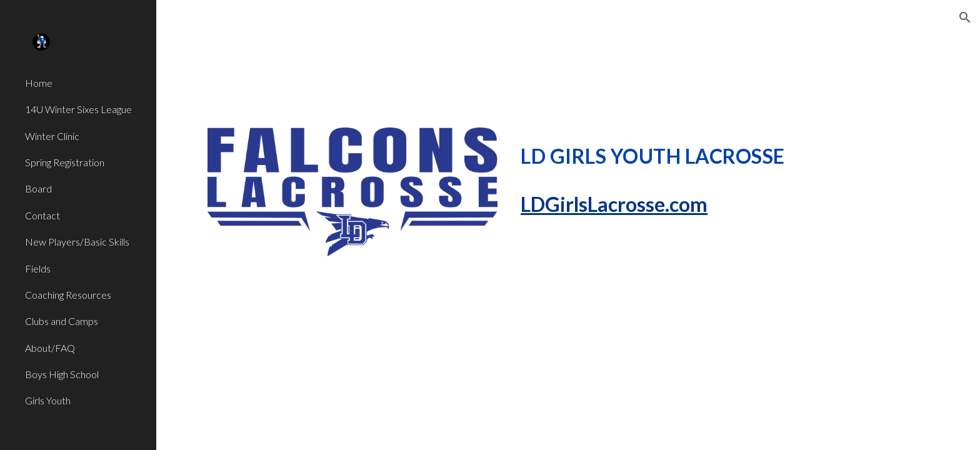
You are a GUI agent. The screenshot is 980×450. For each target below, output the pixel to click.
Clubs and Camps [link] (62, 321)
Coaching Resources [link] (68, 295)
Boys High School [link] (62, 374)
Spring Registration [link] (65, 162)
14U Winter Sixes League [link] (78, 109)
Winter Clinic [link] (52, 136)
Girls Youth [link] (48, 400)
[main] (722, 153)
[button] (965, 17)
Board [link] (38, 188)
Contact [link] (42, 215)
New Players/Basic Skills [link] (77, 242)
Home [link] (39, 83)
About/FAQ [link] (50, 348)
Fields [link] (38, 268)
